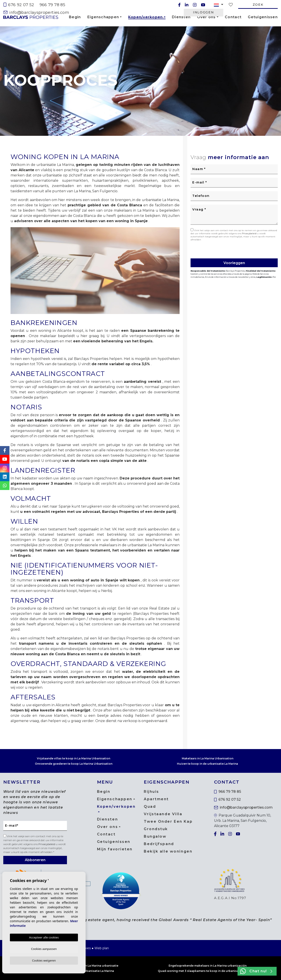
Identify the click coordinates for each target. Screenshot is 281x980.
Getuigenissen (263, 17)
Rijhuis (151, 792)
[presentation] (214, 249)
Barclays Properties (31, 17)
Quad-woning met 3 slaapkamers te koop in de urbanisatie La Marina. (207, 971)
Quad (150, 807)
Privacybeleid (249, 233)
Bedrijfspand (159, 844)
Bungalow (155, 836)
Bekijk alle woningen (168, 851)
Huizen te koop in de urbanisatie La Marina (207, 764)
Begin (75, 17)
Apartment (156, 799)
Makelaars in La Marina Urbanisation (208, 758)
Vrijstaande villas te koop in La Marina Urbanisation (74, 758)
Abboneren (35, 860)
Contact (233, 17)
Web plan (102, 948)
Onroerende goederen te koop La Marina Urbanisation (74, 764)
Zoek (258, 5)
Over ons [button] (206, 17)
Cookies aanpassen (44, 948)
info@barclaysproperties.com (36, 13)
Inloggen (203, 12)
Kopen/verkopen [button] (146, 18)
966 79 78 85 (52, 5)
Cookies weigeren (44, 960)
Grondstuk (156, 829)
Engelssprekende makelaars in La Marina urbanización (208, 966)
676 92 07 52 (19, 5)
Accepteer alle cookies (44, 936)
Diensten (181, 17)
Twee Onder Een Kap (168, 821)
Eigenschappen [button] (103, 17)
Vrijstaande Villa (163, 814)
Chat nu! (256, 971)
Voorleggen (234, 263)
